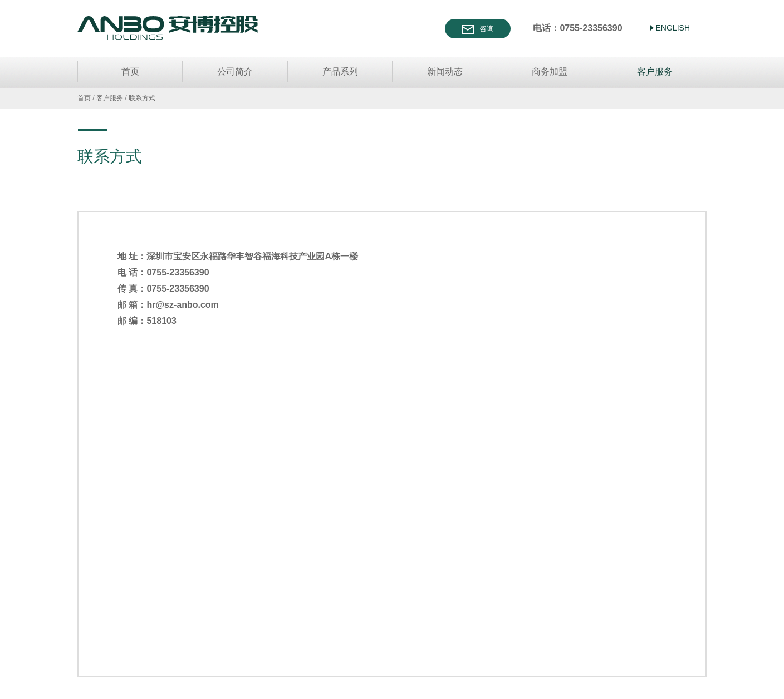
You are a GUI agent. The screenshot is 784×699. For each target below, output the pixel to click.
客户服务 (655, 72)
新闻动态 (445, 72)
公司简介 (235, 72)
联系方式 (142, 98)
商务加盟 (550, 72)
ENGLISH (673, 28)
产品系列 (340, 72)
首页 (130, 72)
